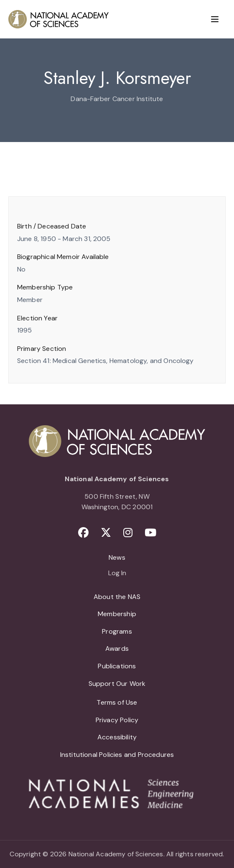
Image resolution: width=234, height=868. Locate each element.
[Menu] (215, 19)
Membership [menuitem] (117, 614)
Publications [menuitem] (117, 666)
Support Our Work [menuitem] (117, 684)
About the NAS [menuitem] (117, 597)
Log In (117, 574)
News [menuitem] (117, 557)
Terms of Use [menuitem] (117, 702)
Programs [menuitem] (117, 631)
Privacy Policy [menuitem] (117, 720)
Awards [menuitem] (117, 648)
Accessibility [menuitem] (117, 737)
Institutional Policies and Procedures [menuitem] (117, 755)
